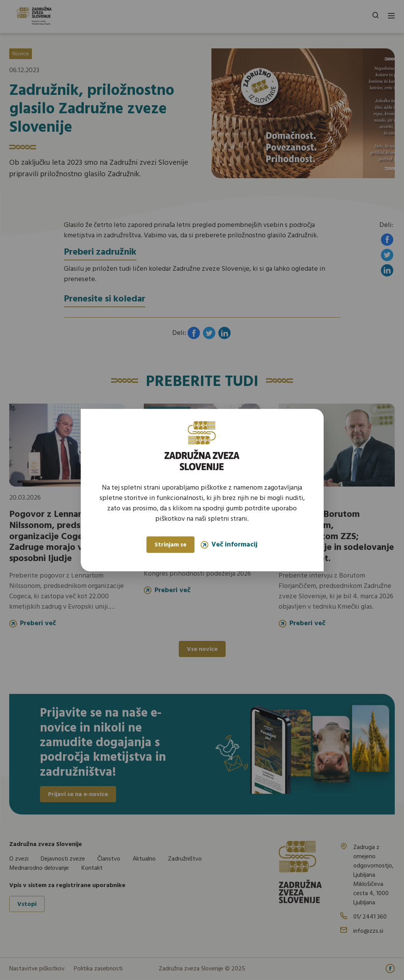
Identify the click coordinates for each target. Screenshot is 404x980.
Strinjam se (170, 545)
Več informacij (229, 545)
